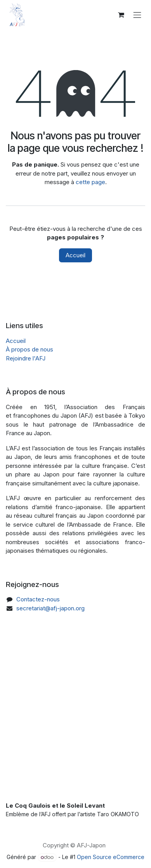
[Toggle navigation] (137, 15)
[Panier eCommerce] (121, 15)
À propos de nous (30, 349)
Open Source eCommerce (111, 857)
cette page (90, 182)
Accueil (75, 255)
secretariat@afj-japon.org (50, 608)
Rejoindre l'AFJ (26, 358)
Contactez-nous (38, 599)
